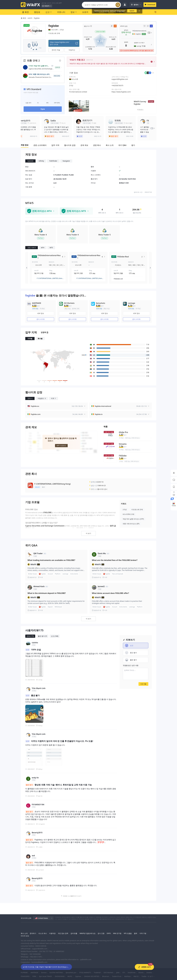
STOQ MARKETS (85, 973)
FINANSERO (25, 976)
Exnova (44, 973)
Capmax (78, 976)
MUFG (70, 976)
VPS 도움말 (128, 933)
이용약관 (52, 933)
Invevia (149, 973)
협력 (136, 933)
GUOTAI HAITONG (56, 973)
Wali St (136, 976)
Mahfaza (127, 976)
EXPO (109, 933)
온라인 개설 (56, 50)
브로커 (30, 18)
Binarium (106, 976)
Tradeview (145, 976)
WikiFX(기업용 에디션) (87, 933)
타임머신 (72, 50)
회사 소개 (24, 933)
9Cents (141, 973)
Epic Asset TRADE (45, 976)
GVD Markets (108, 973)
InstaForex (132, 973)
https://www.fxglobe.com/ (121, 92)
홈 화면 (23, 18)
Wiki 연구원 (117, 933)
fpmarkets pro (71, 973)
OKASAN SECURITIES (92, 976)
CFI (124, 973)
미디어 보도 (25, 936)
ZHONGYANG (60, 976)
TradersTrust (117, 976)
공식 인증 (101, 933)
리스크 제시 (43, 933)
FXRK (34, 976)
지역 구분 (143, 933)
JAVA (118, 973)
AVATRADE (34, 973)
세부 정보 (41, 313)
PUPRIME (24, 973)
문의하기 (33, 933)
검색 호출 (74, 933)
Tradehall (97, 973)
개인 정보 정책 (63, 933)
